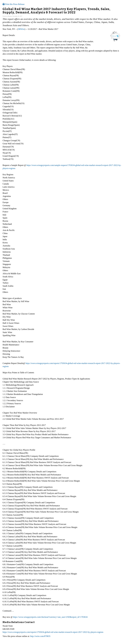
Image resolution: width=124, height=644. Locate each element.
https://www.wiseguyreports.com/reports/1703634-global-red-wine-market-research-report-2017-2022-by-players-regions (53, 632)
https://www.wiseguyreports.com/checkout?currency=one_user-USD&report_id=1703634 (50, 617)
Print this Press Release (14, 4)
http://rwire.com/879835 (40, 636)
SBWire (21, 29)
